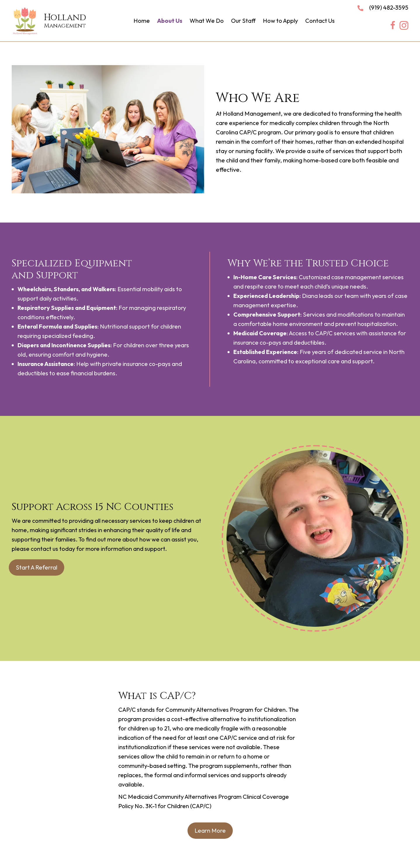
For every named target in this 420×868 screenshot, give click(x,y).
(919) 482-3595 (389, 7)
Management (65, 26)
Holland (65, 18)
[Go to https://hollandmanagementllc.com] (28, 19)
